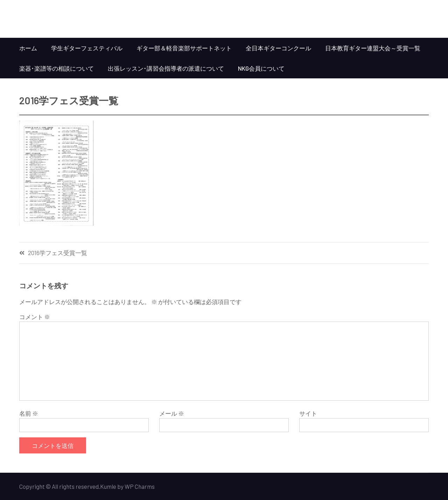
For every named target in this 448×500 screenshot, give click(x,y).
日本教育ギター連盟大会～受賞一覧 (373, 48)
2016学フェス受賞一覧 (58, 253)
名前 (29, 413)
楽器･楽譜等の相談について (57, 68)
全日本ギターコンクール (278, 48)
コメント (35, 317)
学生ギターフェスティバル (87, 48)
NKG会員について (261, 68)
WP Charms (140, 486)
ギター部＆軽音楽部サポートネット (184, 48)
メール (172, 413)
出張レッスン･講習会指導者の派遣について (166, 68)
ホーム (28, 48)
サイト (308, 413)
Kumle (108, 486)
